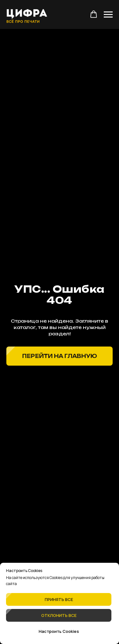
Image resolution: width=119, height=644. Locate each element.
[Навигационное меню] (108, 15)
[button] (94, 14)
